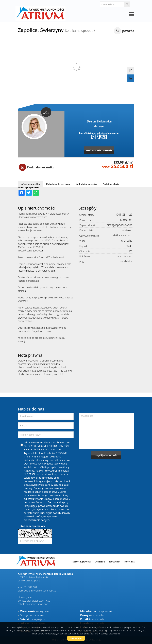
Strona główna (82, 561)
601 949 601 (99, 136)
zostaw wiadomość (99, 150)
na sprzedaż (96, 611)
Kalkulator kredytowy (58, 184)
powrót (128, 31)
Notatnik (115, 561)
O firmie (100, 561)
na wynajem (36, 611)
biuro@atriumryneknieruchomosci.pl (99, 133)
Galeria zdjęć (131, 78)
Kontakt (130, 561)
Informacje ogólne (31, 184)
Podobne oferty (111, 184)
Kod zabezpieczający (33, 526)
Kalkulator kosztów (86, 184)
